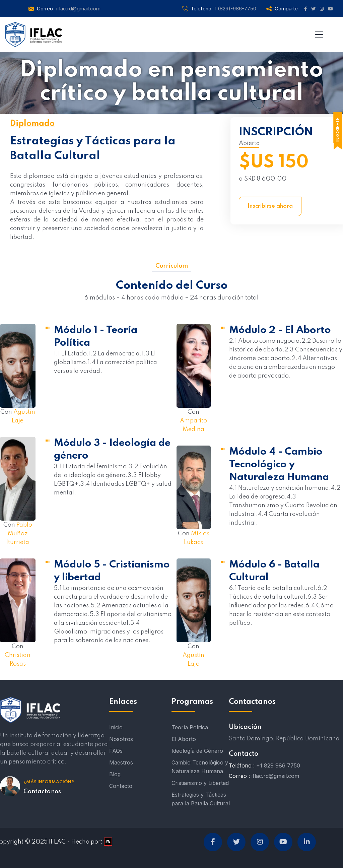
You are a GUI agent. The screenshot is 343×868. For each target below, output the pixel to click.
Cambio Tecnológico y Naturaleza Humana (200, 767)
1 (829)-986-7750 (235, 9)
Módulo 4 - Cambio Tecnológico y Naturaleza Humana (279, 465)
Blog (115, 774)
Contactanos (42, 792)
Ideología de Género (197, 751)
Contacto (121, 786)
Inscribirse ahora (270, 206)
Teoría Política (190, 727)
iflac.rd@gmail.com (78, 9)
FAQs (116, 751)
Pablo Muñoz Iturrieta (19, 534)
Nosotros (121, 739)
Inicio (116, 727)
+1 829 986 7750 (278, 765)
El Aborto (184, 739)
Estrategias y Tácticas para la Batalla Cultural (201, 799)
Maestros (121, 762)
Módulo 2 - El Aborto (280, 330)
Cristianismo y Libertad (200, 783)
